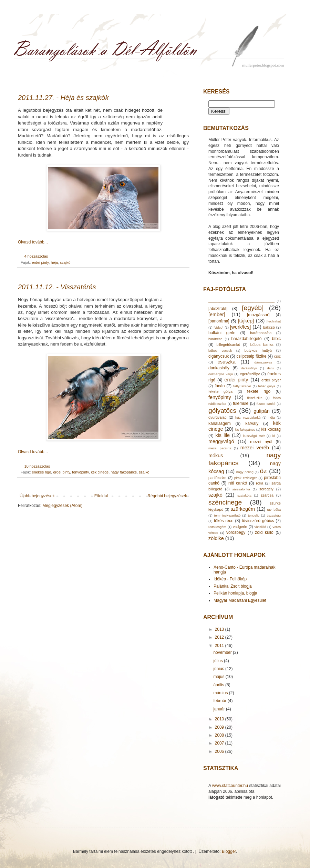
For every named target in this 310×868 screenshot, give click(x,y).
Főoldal (101, 496)
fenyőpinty (80, 472)
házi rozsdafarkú (248, 417)
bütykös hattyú (258, 350)
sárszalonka (241, 489)
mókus (216, 456)
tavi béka (274, 510)
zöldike (216, 538)
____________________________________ (241, 301)
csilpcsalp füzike (252, 356)
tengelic (254, 515)
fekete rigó (259, 391)
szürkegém (243, 509)
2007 (220, 743)
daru (270, 368)
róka (260, 483)
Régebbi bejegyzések (167, 496)
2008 (220, 735)
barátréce (215, 339)
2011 (220, 646)
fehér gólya (267, 386)
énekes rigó (41, 472)
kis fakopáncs (245, 430)
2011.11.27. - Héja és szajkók (63, 98)
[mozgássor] (258, 315)
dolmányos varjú (221, 374)
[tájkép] (246, 321)
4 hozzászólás (36, 256)
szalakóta (244, 495)
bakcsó (269, 327)
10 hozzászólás (37, 466)
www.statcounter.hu (230, 786)
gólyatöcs (222, 411)
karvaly (252, 423)
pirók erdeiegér (246, 478)
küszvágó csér (254, 436)
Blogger (229, 851)
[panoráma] (219, 321)
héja (54, 262)
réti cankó (238, 483)
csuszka (227, 362)
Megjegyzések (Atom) (62, 506)
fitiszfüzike (255, 398)
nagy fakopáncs (124, 472)
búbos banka (262, 345)
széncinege (225, 502)
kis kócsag (271, 429)
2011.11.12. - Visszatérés (57, 287)
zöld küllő (264, 532)
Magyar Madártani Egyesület (240, 600)
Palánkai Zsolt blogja (233, 586)
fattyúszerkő (242, 386)
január (220, 709)
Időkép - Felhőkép (230, 579)
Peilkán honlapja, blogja (235, 593)
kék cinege (100, 472)
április (219, 685)
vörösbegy (236, 532)
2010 (220, 719)
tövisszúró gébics (258, 521)
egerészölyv (250, 374)
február (220, 701)
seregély (266, 489)
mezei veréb (255, 448)
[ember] (217, 315)
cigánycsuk (219, 356)
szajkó (65, 262)
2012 (220, 637)
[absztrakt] (218, 309)
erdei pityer (271, 380)
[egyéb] (253, 308)
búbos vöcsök (220, 351)
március (221, 693)
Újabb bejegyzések (37, 496)
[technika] (274, 321)
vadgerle (240, 527)
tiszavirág (274, 515)
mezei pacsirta (220, 448)
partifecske (217, 478)
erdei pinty (40, 262)
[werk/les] (240, 327)
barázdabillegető (246, 339)
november (223, 652)
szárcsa (267, 495)
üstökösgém (217, 527)
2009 (220, 727)
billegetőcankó (228, 345)
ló (274, 436)
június (219, 669)
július (219, 661)
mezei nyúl (261, 442)
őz (263, 471)
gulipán (261, 411)
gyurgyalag (218, 417)
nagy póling (245, 472)
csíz (277, 356)
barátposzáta (261, 333)
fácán (220, 386)
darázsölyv (249, 368)
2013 (220, 629)
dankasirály (219, 368)
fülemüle (241, 403)
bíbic (276, 339)
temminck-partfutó (228, 515)
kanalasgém (220, 423)
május (219, 677)
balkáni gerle (222, 333)
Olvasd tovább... (33, 242)
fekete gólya (220, 391)
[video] (218, 327)
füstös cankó (266, 404)
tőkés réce (224, 521)
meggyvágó (221, 441)
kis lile (223, 435)
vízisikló (260, 527)
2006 (220, 751)
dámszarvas (263, 362)
